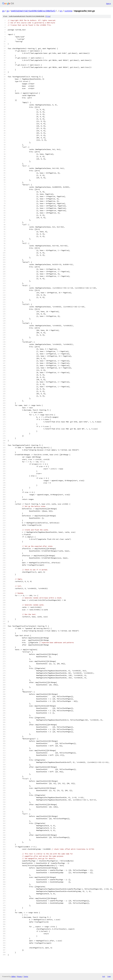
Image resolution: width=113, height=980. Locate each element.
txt (104, 976)
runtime (68, 11)
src (61, 11)
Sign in (108, 4)
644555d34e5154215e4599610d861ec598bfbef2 (33, 11)
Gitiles (13, 976)
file (48, 16)
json (109, 976)
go (3, 11)
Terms (26, 976)
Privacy (20, 976)
